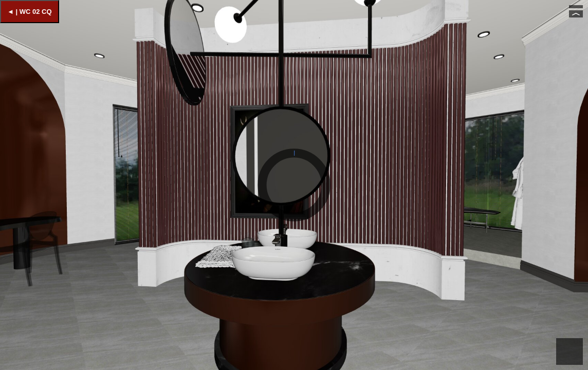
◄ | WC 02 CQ (30, 12)
